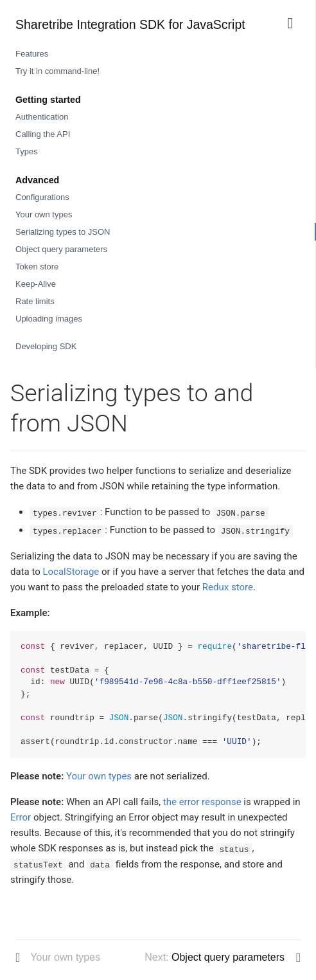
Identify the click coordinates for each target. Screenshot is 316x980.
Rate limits (35, 301)
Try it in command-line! (57, 71)
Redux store (228, 587)
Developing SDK (46, 346)
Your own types (44, 214)
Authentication (42, 117)
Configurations (42, 197)
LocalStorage (71, 572)
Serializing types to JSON (63, 232)
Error (21, 817)
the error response (202, 802)
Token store (37, 267)
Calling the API (43, 134)
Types (27, 151)
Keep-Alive (36, 284)
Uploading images (49, 319)
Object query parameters (61, 249)
